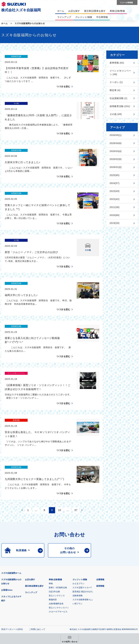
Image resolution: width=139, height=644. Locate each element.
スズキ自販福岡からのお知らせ (30, 23)
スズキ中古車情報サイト (56, 611)
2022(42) (115, 199)
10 (60, 456)
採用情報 (100, 532)
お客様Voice (7, 536)
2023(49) (115, 191)
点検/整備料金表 (56, 550)
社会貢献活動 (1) (119, 98)
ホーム (4, 23)
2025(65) (115, 175)
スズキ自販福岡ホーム (11, 519)
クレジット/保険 (80, 526)
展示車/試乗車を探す (34, 532)
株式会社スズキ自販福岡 (21, 10)
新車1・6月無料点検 (58, 534)
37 (76, 456)
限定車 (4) (115, 90)
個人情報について (9, 580)
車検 (51, 530)
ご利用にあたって (37, 575)
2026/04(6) (116, 143)
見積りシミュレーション (56, 595)
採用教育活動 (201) (120, 106)
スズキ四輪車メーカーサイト (17, 595)
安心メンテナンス (57, 542)
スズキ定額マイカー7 (82, 534)
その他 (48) (116, 114)
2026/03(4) (116, 151)
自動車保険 (78, 542)
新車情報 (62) (117, 63)
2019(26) (115, 223)
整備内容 (53, 546)
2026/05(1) (116, 135)
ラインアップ (31, 539)
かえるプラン (79, 530)
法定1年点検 (54, 538)
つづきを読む (63, 81)
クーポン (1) (116, 82)
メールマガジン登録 (94, 595)
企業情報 (100, 526)
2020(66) (115, 215)
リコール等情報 (17, 611)
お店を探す (30, 526)
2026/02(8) (116, 159)
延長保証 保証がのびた (83, 538)
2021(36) (115, 207)
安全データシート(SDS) (12, 575)
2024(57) (115, 183)
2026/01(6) (116, 167)
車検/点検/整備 (55, 526)
